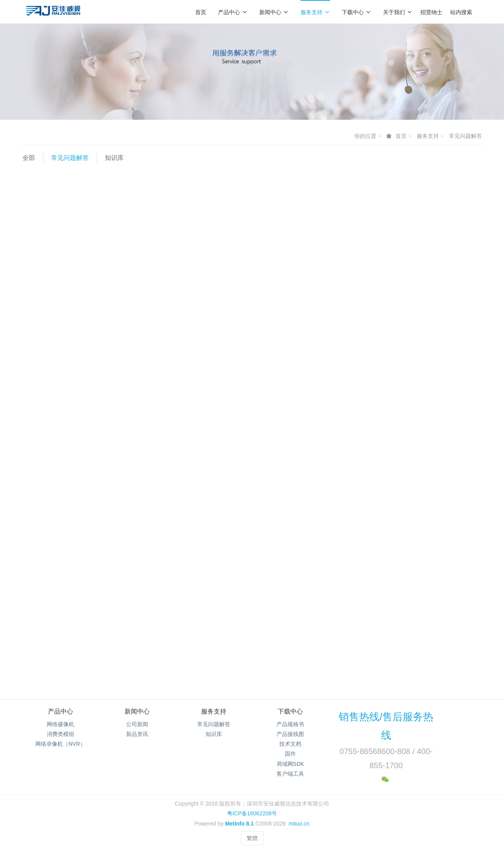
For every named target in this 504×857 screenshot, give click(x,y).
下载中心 (356, 12)
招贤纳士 (431, 12)
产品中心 (233, 12)
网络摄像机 (60, 724)
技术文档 (290, 744)
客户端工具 (290, 774)
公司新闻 (137, 724)
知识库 (114, 158)
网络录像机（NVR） (60, 744)
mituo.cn (299, 824)
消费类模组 (60, 734)
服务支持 (315, 12)
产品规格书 (290, 724)
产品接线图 (290, 734)
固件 (290, 754)
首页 (201, 12)
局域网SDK (290, 764)
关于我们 (398, 12)
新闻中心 (274, 12)
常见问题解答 (466, 136)
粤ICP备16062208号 (252, 813)
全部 (29, 158)
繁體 (252, 838)
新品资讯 (137, 734)
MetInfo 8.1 (239, 824)
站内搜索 (461, 12)
